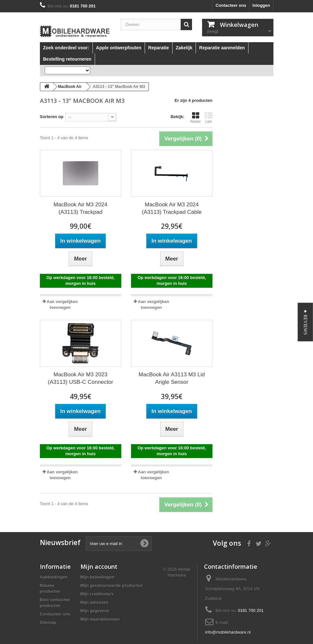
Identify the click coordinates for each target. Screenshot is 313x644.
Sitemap (48, 622)
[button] (305, 322)
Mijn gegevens (95, 611)
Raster (196, 117)
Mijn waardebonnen (100, 619)
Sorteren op (52, 117)
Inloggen (261, 5)
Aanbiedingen (54, 577)
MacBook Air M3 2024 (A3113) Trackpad (80, 208)
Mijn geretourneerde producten (112, 585)
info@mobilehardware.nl (228, 632)
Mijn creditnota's (97, 594)
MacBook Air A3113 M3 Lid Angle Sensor (172, 378)
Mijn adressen (95, 602)
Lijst (209, 117)
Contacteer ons (231, 5)
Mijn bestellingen (97, 577)
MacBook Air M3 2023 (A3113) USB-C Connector (80, 378)
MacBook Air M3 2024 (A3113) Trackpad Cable (172, 208)
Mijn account (99, 566)
